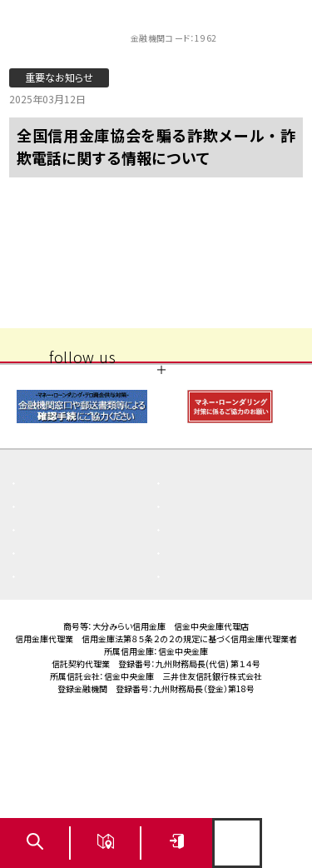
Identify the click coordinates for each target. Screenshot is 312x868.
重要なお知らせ (215, 563)
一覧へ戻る (156, 269)
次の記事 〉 (253, 269)
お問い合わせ (210, 656)
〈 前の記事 (59, 269)
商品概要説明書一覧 (229, 586)
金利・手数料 (64, 633)
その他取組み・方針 (225, 610)
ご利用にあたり (215, 633)
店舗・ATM (59, 610)
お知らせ (54, 586)
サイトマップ (63, 656)
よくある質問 (64, 563)
